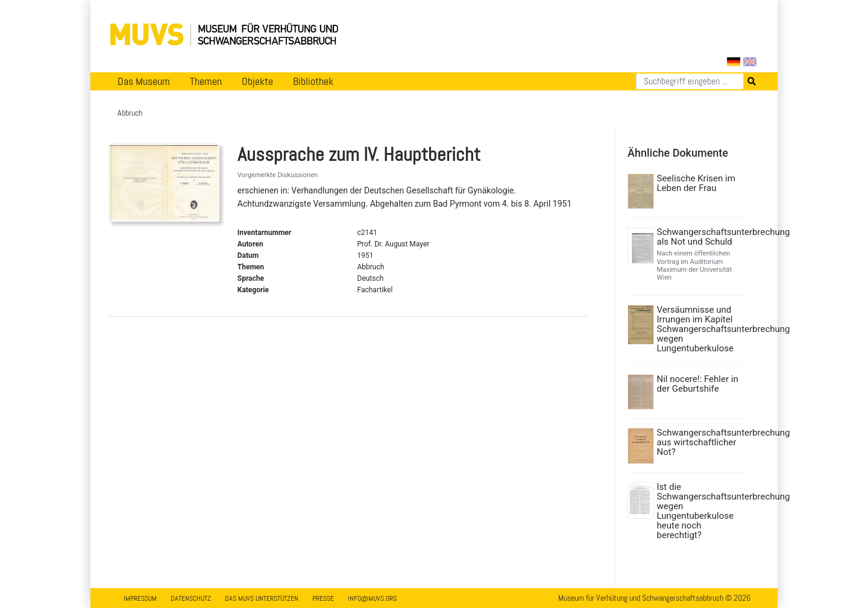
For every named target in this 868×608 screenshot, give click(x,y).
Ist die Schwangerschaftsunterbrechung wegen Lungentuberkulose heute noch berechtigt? (700, 511)
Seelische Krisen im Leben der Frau (696, 183)
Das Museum (144, 81)
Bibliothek (313, 81)
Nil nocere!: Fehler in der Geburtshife (698, 384)
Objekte (257, 81)
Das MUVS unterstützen (262, 598)
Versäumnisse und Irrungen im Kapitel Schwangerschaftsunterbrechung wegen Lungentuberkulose (700, 329)
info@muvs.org (372, 598)
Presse (323, 598)
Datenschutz (191, 598)
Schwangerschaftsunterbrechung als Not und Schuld (700, 237)
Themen (206, 81)
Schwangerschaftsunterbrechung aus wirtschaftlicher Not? (700, 442)
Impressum (140, 598)
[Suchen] (690, 81)
